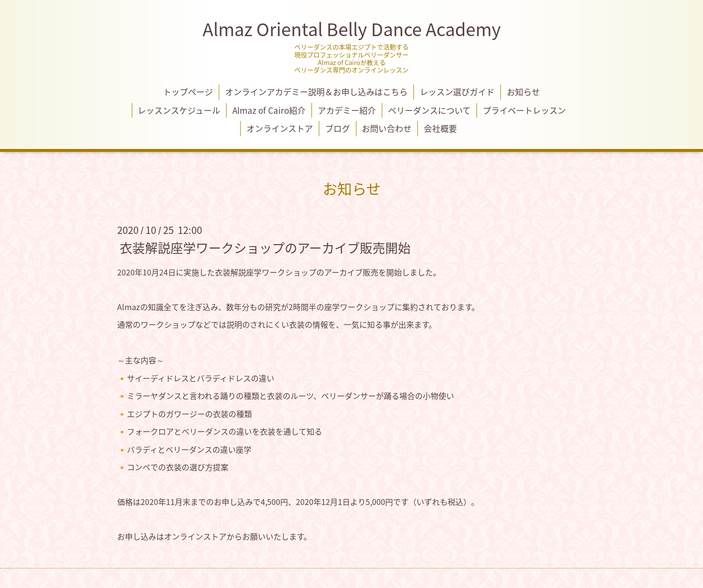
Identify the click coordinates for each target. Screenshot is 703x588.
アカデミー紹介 (347, 110)
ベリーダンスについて (429, 110)
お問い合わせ (387, 128)
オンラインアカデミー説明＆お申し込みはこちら (316, 92)
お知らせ (523, 92)
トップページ (188, 92)
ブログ (338, 128)
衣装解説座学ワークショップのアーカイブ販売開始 (265, 247)
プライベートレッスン (524, 110)
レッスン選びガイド (457, 92)
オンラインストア (280, 128)
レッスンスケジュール (179, 110)
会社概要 (440, 128)
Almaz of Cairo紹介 (269, 110)
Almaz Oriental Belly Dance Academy (352, 29)
